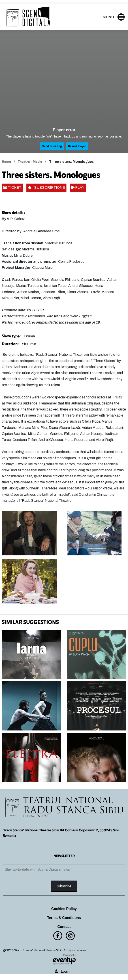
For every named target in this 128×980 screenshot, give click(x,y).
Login (62, 971)
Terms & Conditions (64, 918)
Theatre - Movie (30, 162)
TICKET (12, 187)
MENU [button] (114, 17)
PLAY (78, 187)
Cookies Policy (64, 909)
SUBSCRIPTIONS (46, 187)
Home (6, 162)
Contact (64, 927)
